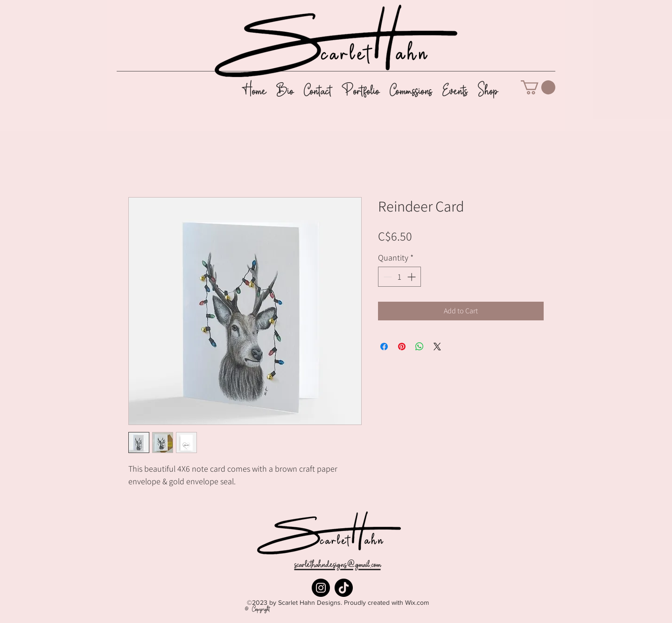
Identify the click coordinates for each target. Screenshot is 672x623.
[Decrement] (387, 277)
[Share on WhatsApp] (420, 347)
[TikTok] (344, 588)
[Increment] (412, 277)
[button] (538, 87)
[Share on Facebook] (384, 347)
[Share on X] (437, 347)
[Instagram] (321, 588)
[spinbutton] (399, 277)
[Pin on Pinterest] (402, 347)
